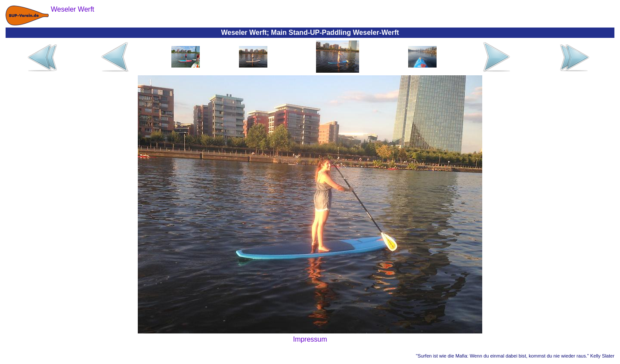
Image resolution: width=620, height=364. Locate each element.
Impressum (310, 339)
